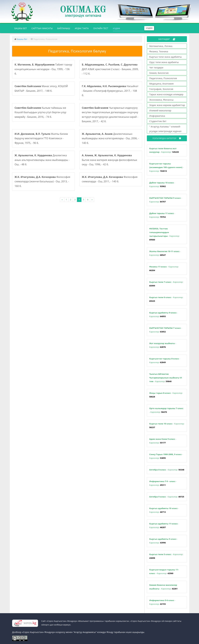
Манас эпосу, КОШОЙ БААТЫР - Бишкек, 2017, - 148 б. (41, 88)
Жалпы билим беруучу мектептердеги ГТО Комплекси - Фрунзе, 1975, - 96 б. (41, 138)
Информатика (157, 116)
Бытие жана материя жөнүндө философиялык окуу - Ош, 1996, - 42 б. (110, 160)
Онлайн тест (101, 28)
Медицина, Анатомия (162, 84)
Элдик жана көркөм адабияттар (167, 105)
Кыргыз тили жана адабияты (166, 57)
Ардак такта (82, 28)
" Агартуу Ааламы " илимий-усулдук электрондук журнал (165, 129)
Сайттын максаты (42, 28)
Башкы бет (22, 28)
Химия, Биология (159, 73)
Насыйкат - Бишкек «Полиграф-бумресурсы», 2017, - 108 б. (110, 91)
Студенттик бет (158, 121)
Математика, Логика (161, 46)
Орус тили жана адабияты (164, 62)
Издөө (149, 28)
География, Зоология (161, 89)
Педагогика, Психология (163, 78)
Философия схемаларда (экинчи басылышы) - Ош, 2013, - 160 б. (42, 181)
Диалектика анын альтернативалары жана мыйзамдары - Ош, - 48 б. (42, 160)
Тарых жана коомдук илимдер (166, 94)
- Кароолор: (164, 150)
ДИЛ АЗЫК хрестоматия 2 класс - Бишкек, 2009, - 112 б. (110, 69)
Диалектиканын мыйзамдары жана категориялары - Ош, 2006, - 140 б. (110, 138)
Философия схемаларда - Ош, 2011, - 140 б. (110, 179)
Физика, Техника (159, 51)
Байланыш (64, 28)
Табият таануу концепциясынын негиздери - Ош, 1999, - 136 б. (43, 69)
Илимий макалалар (160, 110)
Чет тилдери (156, 67)
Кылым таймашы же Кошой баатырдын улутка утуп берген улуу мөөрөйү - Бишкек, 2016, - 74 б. (40, 112)
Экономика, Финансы (161, 100)
